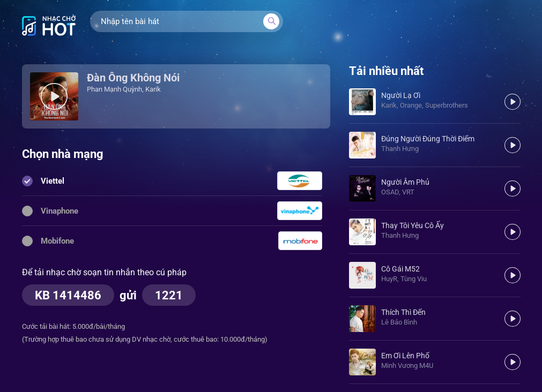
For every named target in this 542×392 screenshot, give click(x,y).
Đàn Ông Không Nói (133, 78)
